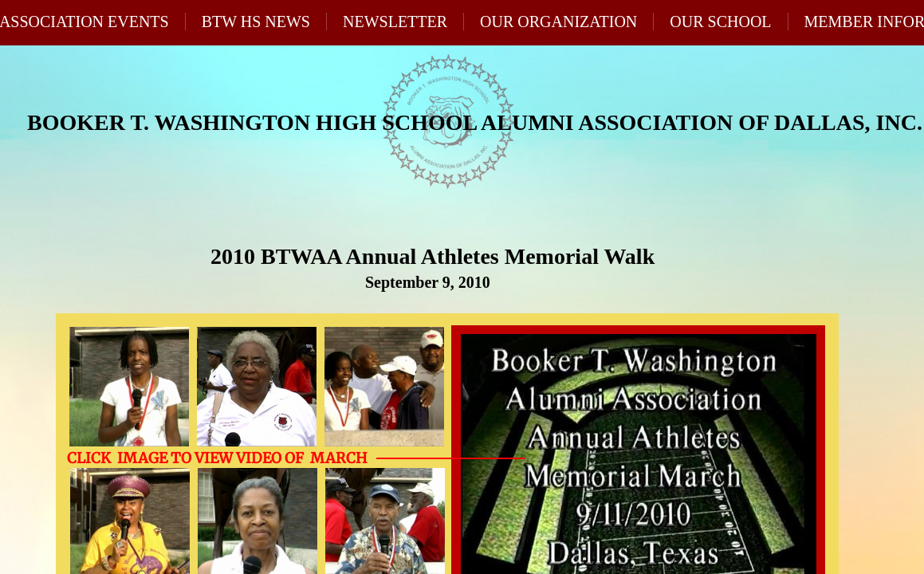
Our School (720, 22)
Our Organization (558, 22)
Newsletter (395, 22)
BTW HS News (256, 22)
